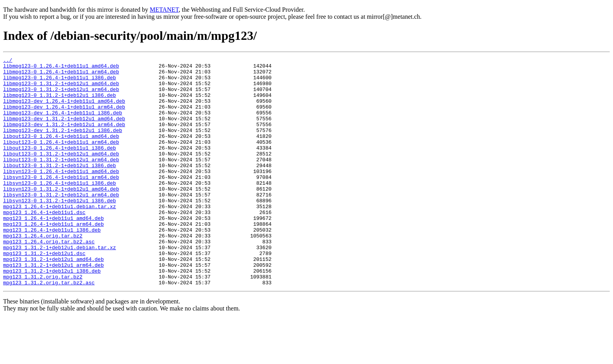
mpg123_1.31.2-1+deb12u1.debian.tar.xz (60, 286)
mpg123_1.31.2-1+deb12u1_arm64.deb (53, 307)
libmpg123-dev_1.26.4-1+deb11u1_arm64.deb (64, 117)
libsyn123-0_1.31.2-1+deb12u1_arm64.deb (61, 223)
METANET (164, 10)
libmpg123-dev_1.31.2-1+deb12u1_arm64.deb (64, 138)
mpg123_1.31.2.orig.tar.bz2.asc (49, 328)
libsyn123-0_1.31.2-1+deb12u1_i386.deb (60, 230)
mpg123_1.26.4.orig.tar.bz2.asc (49, 279)
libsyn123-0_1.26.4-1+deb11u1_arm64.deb (61, 202)
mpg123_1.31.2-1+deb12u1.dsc (44, 293)
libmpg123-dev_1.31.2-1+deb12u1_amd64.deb (64, 131)
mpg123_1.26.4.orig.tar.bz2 (43, 272)
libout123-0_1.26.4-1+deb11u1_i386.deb (60, 166)
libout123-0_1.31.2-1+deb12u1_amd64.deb (61, 173)
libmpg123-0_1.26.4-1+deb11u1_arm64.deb (61, 75)
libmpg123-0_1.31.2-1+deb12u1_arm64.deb (61, 96)
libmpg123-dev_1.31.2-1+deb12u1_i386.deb (63, 145)
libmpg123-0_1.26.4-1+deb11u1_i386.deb (60, 82)
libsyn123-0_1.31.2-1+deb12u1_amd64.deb (61, 216)
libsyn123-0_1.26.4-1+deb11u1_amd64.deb (61, 194)
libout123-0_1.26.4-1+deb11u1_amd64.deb (61, 152)
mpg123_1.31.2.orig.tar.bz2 (43, 321)
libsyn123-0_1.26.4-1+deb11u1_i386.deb (60, 209)
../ (8, 61)
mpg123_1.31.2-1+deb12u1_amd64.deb (53, 300)
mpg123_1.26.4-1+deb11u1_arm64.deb (53, 258)
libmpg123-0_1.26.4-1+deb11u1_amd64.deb (61, 68)
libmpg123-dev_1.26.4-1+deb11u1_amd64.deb (64, 110)
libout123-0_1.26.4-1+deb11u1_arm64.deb (61, 159)
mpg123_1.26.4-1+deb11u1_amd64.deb (53, 251)
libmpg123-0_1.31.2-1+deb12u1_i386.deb (60, 103)
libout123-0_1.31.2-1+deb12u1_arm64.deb (61, 180)
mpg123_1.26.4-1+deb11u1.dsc (44, 244)
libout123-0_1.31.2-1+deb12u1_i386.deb (60, 187)
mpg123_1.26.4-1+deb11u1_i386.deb (52, 265)
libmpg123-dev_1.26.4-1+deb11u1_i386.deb (63, 124)
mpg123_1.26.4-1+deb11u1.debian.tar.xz (60, 237)
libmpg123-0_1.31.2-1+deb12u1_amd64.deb (61, 89)
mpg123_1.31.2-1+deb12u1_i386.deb (52, 314)
